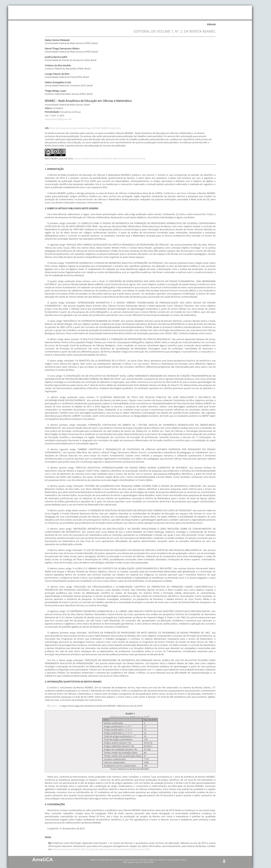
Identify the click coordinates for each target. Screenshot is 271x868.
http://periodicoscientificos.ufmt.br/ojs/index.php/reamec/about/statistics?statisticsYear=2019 (101, 849)
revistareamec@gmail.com (58, 119)
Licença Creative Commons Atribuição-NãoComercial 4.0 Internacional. (109, 158)
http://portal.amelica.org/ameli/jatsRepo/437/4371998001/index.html (85, 128)
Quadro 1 (54, 706)
